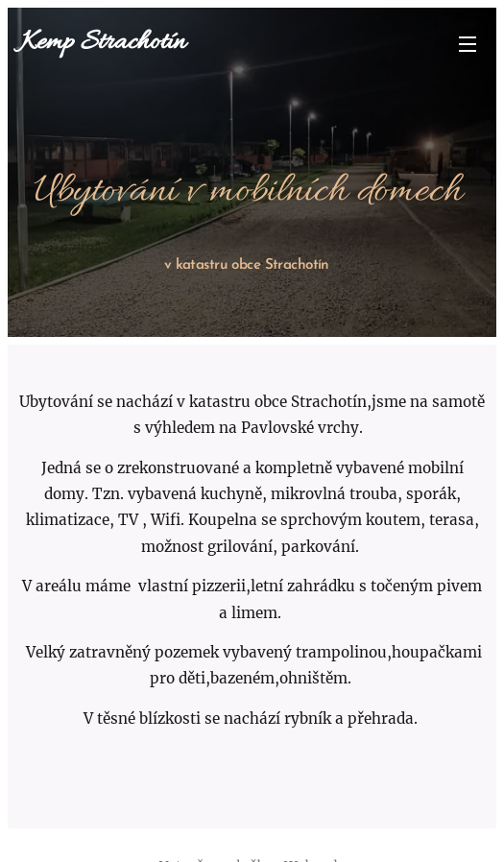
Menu (468, 44)
